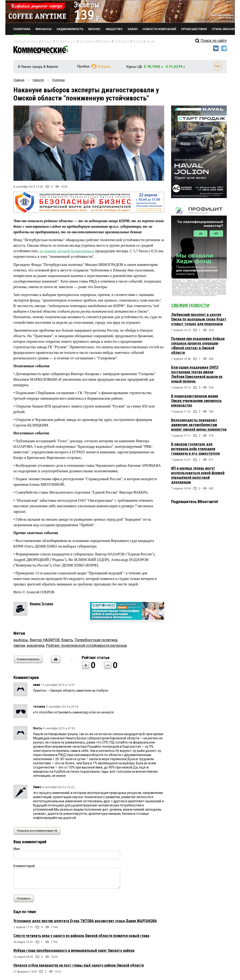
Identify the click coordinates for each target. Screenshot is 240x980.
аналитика (35, 648)
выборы (21, 642)
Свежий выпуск (24, 41)
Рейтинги (106, 41)
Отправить (25, 901)
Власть (67, 642)
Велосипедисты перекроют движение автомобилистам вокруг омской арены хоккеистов (199, 427)
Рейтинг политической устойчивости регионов (86, 648)
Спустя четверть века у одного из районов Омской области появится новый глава (81, 938)
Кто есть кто (58, 41)
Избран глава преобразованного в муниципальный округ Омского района (74, 953)
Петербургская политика (96, 642)
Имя (17, 851)
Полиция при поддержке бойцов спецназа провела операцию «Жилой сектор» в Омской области (198, 348)
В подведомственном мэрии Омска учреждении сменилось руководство (196, 403)
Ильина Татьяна (41, 606)
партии (19, 648)
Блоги (119, 41)
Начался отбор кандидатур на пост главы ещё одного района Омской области (79, 967)
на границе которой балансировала (67, 253)
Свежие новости (190, 307)
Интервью (76, 41)
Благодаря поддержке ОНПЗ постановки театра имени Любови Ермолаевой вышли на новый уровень (197, 376)
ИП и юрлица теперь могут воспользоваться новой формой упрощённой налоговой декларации (198, 477)
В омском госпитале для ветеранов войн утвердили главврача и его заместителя (195, 451)
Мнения (91, 41)
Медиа (42, 41)
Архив (131, 41)
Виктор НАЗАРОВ (45, 642)
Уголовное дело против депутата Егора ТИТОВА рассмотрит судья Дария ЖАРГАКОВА (85, 923)
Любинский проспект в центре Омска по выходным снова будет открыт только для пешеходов (199, 321)
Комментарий (24, 868)
